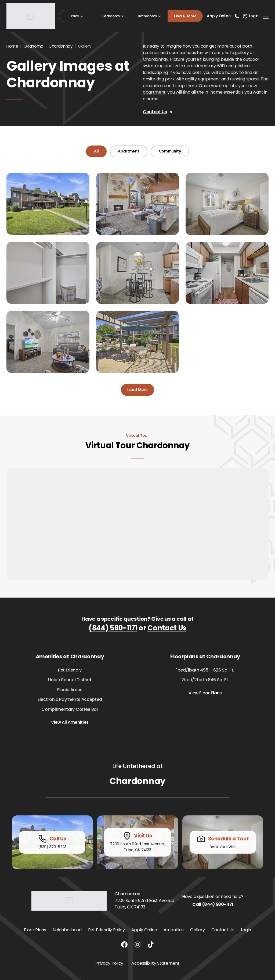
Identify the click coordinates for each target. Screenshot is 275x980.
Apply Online (219, 16)
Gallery (198, 930)
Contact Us (158, 112)
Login (246, 930)
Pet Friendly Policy (106, 930)
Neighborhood (67, 930)
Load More (137, 390)
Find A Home (185, 16)
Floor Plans (35, 930)
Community (170, 151)
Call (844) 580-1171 (213, 904)
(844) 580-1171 (113, 628)
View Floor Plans (205, 693)
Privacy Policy (109, 963)
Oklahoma (33, 46)
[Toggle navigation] (266, 16)
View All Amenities (70, 722)
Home (12, 46)
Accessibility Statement (155, 963)
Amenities (174, 930)
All (96, 151)
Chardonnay (61, 46)
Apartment (129, 151)
